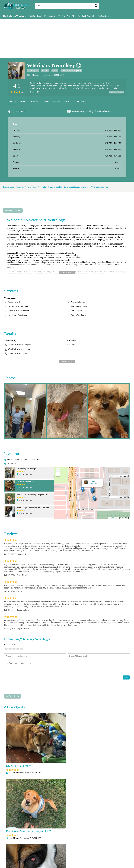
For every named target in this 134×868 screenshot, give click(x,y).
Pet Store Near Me (67, 16)
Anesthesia (71, 846)
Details (46, 102)
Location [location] (68, 102)
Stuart (55, 71)
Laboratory (77, 850)
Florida (45, 71)
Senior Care (66, 860)
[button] (94, 490)
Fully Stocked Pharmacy (60, 850)
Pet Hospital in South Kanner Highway (72, 187)
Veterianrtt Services (57, 846)
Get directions (12, 464)
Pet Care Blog (35, 16)
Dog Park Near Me (86, 16)
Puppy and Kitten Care (81, 857)
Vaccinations (87, 860)
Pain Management (78, 853)
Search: (40, 6)
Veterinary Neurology (100, 187)
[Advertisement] (67, 38)
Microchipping (90, 850)
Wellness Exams (67, 863)
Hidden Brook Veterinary (14, 16)
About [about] (23, 102)
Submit (32, 843)
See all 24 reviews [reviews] (116, 92)
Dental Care (43, 850)
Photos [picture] (57, 102)
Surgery (76, 860)
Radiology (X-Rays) (50, 860)
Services (34, 102)
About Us (42, 846)
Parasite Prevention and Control (56, 857)
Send (126, 678)
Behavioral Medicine (87, 846)
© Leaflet (112, 518)
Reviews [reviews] (81, 102)
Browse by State (13, 211)
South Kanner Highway (71, 71)
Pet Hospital (50, 16)
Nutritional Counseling (58, 853)
